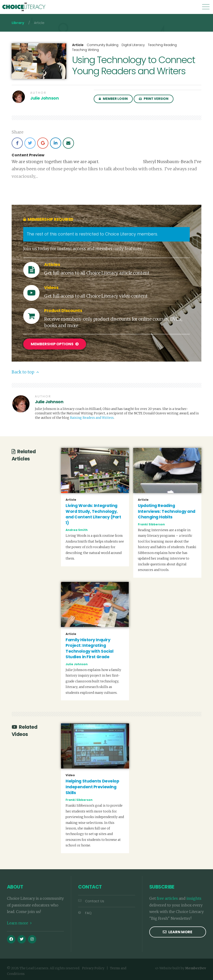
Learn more (19, 923)
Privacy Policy (93, 968)
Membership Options (55, 344)
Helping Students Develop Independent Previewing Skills (92, 787)
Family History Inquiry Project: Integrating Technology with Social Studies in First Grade (89, 648)
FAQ (85, 913)
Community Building (103, 45)
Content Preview (28, 155)
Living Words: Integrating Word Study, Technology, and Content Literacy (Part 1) (93, 514)
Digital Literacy (133, 45)
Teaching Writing (85, 50)
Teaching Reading (162, 45)
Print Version (154, 99)
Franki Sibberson (151, 524)
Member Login (113, 99)
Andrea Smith (77, 530)
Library (18, 23)
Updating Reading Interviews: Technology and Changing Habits (167, 511)
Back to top (25, 372)
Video (70, 775)
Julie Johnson (44, 98)
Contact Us (91, 901)
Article (78, 45)
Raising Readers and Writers (92, 417)
